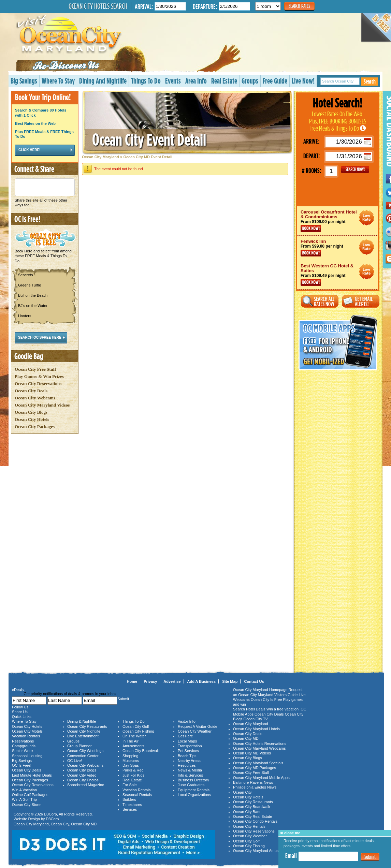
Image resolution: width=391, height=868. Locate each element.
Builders (129, 799)
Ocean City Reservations (38, 384)
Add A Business (202, 681)
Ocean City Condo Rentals (255, 821)
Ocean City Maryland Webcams (259, 748)
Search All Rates (320, 301)
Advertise (172, 681)
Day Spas (131, 765)
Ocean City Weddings (85, 751)
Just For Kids (133, 775)
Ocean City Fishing (138, 731)
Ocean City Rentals (249, 826)
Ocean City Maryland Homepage (260, 690)
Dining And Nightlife (103, 81)
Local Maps (187, 741)
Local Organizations (194, 795)
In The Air (131, 741)
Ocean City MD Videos (252, 753)
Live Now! (303, 81)
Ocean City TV (256, 719)
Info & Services (190, 775)
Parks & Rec (133, 770)
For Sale (130, 785)
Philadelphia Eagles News (255, 787)
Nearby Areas (189, 761)
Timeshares (132, 805)
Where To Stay (58, 81)
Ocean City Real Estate (252, 816)
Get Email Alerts (361, 301)
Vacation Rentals (26, 736)
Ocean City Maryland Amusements (262, 851)
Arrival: (144, 6)
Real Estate (224, 81)
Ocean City (60, 824)
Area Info (196, 81)
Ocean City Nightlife (84, 731)
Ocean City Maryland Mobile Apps (261, 778)
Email (291, 856)
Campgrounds (24, 746)
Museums (131, 761)
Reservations (23, 741)
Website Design (27, 819)
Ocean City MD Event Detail (148, 157)
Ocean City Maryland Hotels (256, 729)
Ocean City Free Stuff (35, 369)
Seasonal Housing (27, 756)
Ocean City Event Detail (149, 139)
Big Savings (24, 81)
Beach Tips (187, 756)
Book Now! (311, 229)
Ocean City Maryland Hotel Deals (367, 218)
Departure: (205, 6)
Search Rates (299, 6)
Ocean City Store (26, 805)
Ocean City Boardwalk (141, 751)
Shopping (131, 756)
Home (132, 681)
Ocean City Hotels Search (98, 6)
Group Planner (79, 746)
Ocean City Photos (83, 780)
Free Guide (275, 81)
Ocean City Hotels (32, 419)
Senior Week (23, 751)
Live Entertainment (83, 736)
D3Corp (50, 814)
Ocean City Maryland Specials (258, 763)
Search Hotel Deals (249, 709)
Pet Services (188, 751)
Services (130, 809)
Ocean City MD (84, 824)
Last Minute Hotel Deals (32, 775)
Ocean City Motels (27, 731)
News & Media (190, 770)
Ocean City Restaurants (87, 726)
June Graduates (191, 785)
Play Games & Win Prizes (39, 376)
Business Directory (193, 780)
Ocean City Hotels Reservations (260, 744)
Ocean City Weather (195, 731)
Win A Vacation (24, 790)
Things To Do (146, 81)
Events (173, 81)
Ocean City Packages (35, 426)
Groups (250, 81)
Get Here (185, 736)
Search (370, 81)
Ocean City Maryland (100, 157)
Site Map (230, 681)
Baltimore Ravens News (253, 782)
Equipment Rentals (194, 790)
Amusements (133, 746)
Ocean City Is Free (266, 700)
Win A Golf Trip (24, 799)
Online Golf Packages (30, 795)
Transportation (190, 746)
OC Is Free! (22, 765)
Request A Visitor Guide (198, 726)
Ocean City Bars (247, 812)
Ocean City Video (82, 775)
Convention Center (83, 756)
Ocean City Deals (31, 391)
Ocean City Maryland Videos (42, 405)
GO (355, 170)
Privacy (150, 681)
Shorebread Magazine (86, 785)
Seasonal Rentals (137, 795)
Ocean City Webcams (35, 398)
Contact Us (254, 681)
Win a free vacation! (283, 709)
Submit (370, 857)
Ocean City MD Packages (255, 768)
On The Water (134, 736)
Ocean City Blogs (31, 412)
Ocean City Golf (136, 726)
